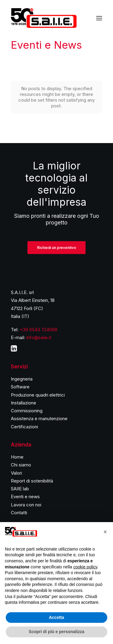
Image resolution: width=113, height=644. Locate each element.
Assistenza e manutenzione (39, 418)
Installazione (24, 403)
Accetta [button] (56, 617)
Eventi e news (25, 497)
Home (17, 457)
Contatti (19, 513)
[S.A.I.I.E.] (44, 18)
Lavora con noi (26, 505)
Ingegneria (22, 379)
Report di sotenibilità (32, 481)
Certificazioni (24, 427)
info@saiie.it (39, 337)
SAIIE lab (20, 489)
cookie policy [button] (85, 567)
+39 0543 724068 (38, 330)
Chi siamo (21, 465)
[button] (105, 532)
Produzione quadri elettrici (38, 395)
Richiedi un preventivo (56, 248)
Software (20, 387)
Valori (16, 473)
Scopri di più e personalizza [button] (56, 632)
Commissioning (27, 411)
